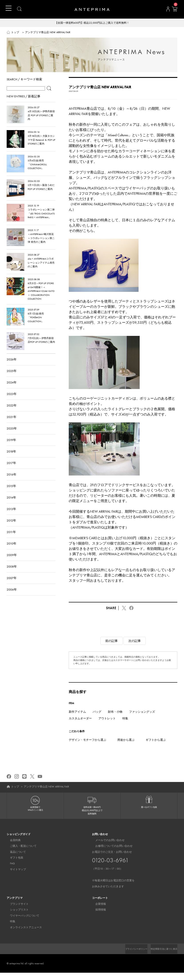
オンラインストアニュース (23, 935)
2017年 (11, 470)
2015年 (11, 493)
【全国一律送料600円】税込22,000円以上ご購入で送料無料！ (92, 23)
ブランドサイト (16, 911)
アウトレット (107, 725)
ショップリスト (16, 917)
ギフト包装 (13, 865)
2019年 (11, 447)
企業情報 (97, 911)
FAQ (9, 871)
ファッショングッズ (142, 719)
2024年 (12, 389)
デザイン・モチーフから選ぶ (87, 747)
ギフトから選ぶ (156, 747)
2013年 (11, 516)
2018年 (11, 458)
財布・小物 (115, 719)
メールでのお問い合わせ (107, 847)
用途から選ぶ (126, 747)
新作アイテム (77, 719)
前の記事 (112, 648)
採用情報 (97, 917)
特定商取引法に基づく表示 (161, 956)
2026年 (12, 366)
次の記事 (135, 648)
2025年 (12, 378)
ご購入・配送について (20, 853)
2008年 (12, 574)
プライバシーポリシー (129, 956)
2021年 (12, 424)
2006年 (12, 597)
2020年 (12, 435)
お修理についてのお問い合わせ (111, 853)
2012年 (11, 528)
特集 (125, 725)
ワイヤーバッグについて (21, 923)
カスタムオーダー (80, 725)
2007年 (12, 585)
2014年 (11, 504)
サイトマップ (15, 877)
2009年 (12, 562)
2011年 (11, 539)
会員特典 (12, 847)
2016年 (12, 481)
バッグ (97, 719)
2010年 (12, 551)
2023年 (12, 401)
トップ (15, 33)
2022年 (12, 412)
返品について (15, 859)
